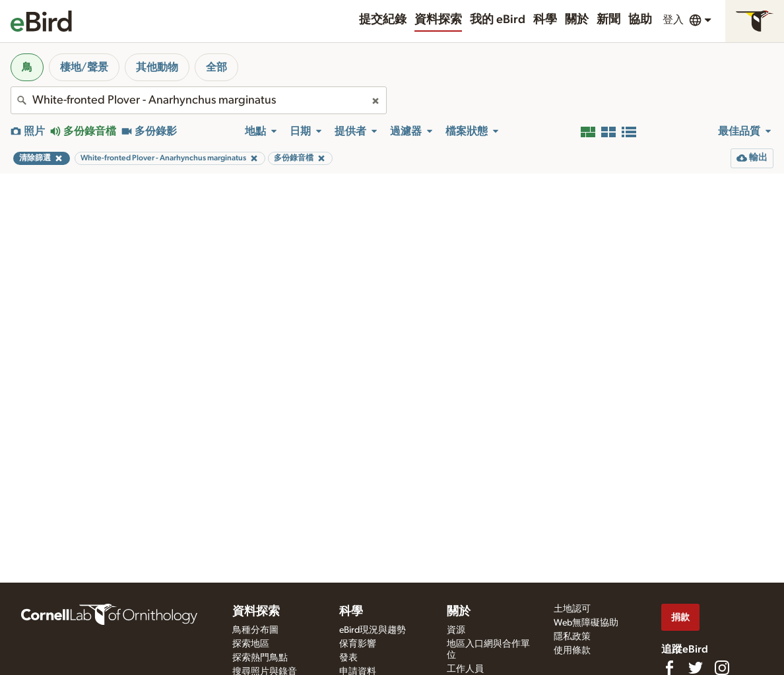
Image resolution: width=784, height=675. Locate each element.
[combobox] (199, 100)
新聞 (608, 20)
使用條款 (572, 651)
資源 (456, 630)
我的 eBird (498, 20)
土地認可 (572, 609)
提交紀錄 (383, 20)
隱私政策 (572, 637)
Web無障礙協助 (586, 623)
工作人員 (465, 669)
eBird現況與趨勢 (373, 630)
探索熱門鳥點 (260, 658)
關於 (577, 20)
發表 (348, 658)
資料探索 (438, 20)
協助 (640, 20)
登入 (673, 20)
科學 (545, 20)
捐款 (680, 617)
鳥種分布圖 (255, 630)
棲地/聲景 (84, 67)
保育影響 (358, 644)
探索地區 (251, 644)
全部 (216, 67)
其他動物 (157, 67)
